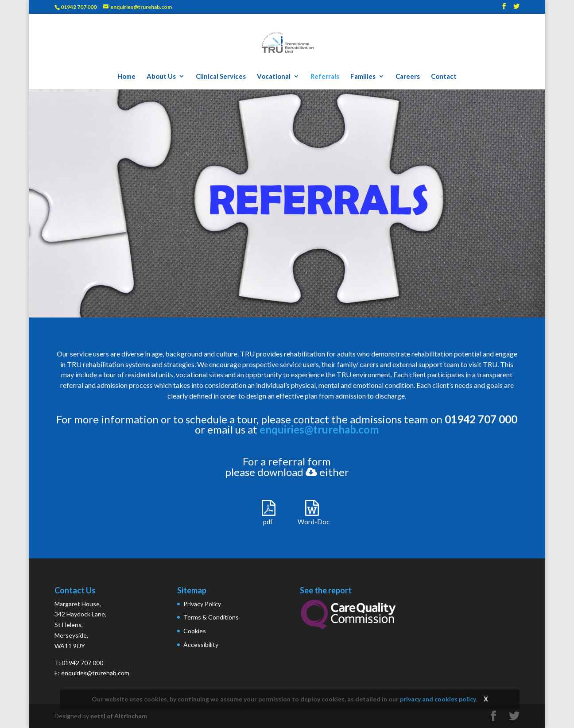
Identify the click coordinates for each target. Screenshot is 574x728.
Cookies (195, 631)
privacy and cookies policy (438, 699)
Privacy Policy (202, 604)
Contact (444, 77)
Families (363, 77)
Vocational (274, 77)
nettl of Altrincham (119, 716)
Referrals (325, 77)
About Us (161, 77)
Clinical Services (221, 77)
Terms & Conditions (211, 617)
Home (126, 77)
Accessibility (201, 645)
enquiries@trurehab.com (319, 429)
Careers (408, 77)
